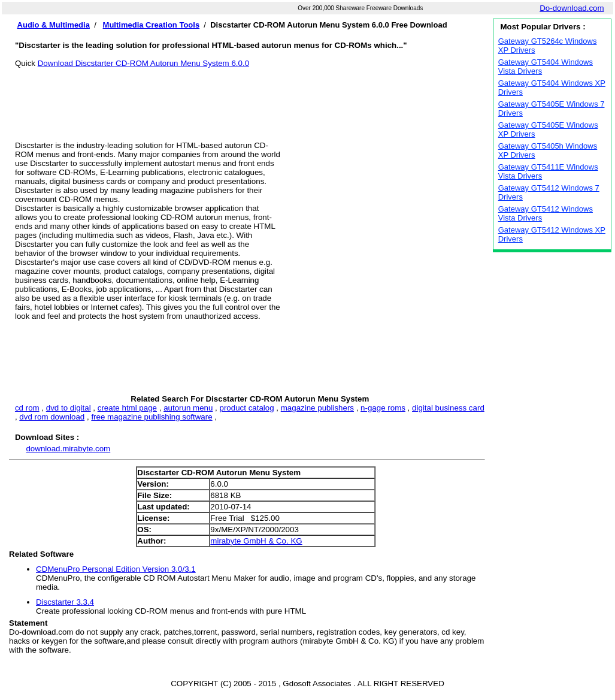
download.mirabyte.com (68, 449)
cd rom (27, 408)
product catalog (246, 408)
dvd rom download (52, 417)
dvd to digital (69, 408)
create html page (127, 408)
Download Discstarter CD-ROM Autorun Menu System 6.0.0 (143, 63)
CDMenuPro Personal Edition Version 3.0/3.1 (116, 569)
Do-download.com (572, 8)
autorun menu (188, 408)
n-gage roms (383, 408)
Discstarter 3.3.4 (65, 602)
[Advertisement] (250, 95)
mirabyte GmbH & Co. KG (256, 541)
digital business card (448, 408)
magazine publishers (317, 408)
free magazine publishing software (152, 417)
